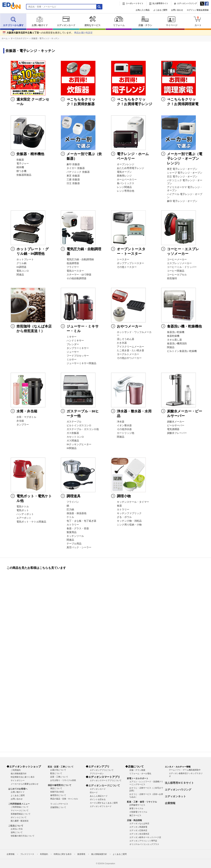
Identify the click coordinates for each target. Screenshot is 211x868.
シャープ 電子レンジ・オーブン (185, 173)
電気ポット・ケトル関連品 (31, 522)
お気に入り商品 (143, 10)
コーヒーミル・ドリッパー (182, 267)
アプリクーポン (97, 774)
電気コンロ (23, 271)
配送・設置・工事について (61, 767)
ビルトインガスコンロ (79, 425)
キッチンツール (75, 536)
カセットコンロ (75, 437)
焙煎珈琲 (172, 278)
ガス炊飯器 (73, 433)
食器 (119, 506)
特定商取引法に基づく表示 (23, 777)
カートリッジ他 (126, 433)
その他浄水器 (124, 429)
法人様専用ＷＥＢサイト (179, 783)
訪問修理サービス (137, 805)
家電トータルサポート (138, 778)
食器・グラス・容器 (78, 528)
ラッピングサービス (59, 804)
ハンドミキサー (75, 341)
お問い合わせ (177, 10)
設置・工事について (59, 777)
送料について (17, 832)
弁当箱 (20, 421)
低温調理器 (73, 263)
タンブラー (23, 425)
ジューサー (73, 352)
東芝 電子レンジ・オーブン (182, 169)
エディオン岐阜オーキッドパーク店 (145, 837)
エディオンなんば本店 (139, 823)
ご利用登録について (20, 807)
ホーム (5, 38)
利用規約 (44, 854)
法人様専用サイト (160, 3)
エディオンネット (175, 796)
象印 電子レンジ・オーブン (182, 201)
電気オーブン (124, 172)
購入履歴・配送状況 (20, 821)
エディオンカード (66, 21)
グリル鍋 (21, 263)
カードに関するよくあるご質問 (104, 803)
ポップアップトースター (130, 263)
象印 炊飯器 (73, 164)
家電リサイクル (136, 808)
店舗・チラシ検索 (137, 770)
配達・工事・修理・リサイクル (142, 802)
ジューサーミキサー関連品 (81, 363)
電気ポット (23, 510)
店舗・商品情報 (134, 820)
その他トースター (127, 267)
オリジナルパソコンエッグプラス (144, 844)
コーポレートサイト (135, 3)
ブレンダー (73, 344)
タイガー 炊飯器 (76, 168)
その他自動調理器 (76, 278)
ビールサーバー (176, 425)
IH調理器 (21, 267)
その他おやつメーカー (129, 358)
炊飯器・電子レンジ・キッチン (45, 38)
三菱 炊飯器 (73, 180)
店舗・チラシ (145, 21)
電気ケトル (23, 507)
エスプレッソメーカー (179, 263)
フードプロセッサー (78, 356)
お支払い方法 (17, 829)
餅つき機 (21, 171)
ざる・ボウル (124, 517)
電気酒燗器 (173, 429)
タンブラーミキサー (78, 348)
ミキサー (72, 337)
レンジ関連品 (124, 187)
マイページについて (20, 810)
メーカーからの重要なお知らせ (25, 784)
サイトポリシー (18, 780)
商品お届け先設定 (83, 33)
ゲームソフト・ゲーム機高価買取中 (185, 770)
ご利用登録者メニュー (19, 804)
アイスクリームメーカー (130, 347)
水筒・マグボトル (26, 417)
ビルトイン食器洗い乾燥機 (182, 351)
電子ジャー (23, 164)
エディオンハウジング (187, 3)
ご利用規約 (16, 770)
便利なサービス (92, 21)
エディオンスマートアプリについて (106, 780)
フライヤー (73, 267)
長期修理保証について (21, 814)
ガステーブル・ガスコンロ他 (83, 429)
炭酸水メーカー (176, 422)
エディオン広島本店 (138, 830)
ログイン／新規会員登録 (198, 10)
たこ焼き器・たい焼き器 (130, 350)
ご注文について (16, 826)
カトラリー (73, 525)
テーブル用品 (74, 544)
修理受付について (58, 795)
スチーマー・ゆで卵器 (79, 275)
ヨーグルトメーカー (128, 354)
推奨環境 (81, 854)
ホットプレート (25, 259)
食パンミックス (126, 183)
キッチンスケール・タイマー (133, 502)
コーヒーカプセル (177, 275)
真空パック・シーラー (79, 547)
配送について (56, 773)
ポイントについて (19, 817)
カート (198, 21)
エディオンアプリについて (102, 770)
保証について (56, 788)
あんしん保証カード (99, 796)
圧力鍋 (70, 509)
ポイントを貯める (98, 799)
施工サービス (135, 815)
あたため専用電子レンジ (130, 168)
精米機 (20, 167)
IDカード (94, 793)
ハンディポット (25, 514)
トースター (123, 259)
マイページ (172, 21)
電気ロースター (75, 271)
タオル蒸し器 (174, 340)
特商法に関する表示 (63, 854)
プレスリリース (27, 854)
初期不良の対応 (57, 792)
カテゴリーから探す (13, 21)
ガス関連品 (73, 441)
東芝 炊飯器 (73, 176)
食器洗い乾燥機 (176, 332)
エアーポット (24, 518)
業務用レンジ (124, 176)
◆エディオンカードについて (103, 786)
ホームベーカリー (127, 180)
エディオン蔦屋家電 (138, 827)
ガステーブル (74, 422)
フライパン (73, 502)
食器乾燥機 (173, 336)
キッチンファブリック (129, 513)
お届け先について (58, 770)
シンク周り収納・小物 (129, 525)
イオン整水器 (124, 425)
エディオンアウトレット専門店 (143, 841)
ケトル (70, 517)
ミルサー (72, 359)
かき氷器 (122, 343)
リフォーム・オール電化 (140, 774)
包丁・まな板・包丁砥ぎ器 (81, 521)
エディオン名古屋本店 (139, 834)
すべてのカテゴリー (20, 38)
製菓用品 (72, 532)
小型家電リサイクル (138, 812)
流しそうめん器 (126, 339)
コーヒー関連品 (176, 271)
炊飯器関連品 (24, 175)
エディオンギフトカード (101, 806)
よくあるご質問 (160, 10)
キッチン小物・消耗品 (129, 521)
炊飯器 (20, 160)
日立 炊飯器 (73, 183)
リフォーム (119, 21)
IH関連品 (72, 448)
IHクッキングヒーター (79, 444)
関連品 (20, 275)
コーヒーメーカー (177, 259)
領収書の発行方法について (23, 836)
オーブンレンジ (126, 164)
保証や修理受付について (60, 785)
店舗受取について (58, 807)
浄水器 (121, 422)
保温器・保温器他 (76, 513)
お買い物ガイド (40, 21)
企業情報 (170, 803)
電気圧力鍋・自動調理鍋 (80, 259)
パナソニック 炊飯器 (78, 172)
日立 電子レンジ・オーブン (182, 177)
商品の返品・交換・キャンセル (64, 799)
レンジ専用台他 (126, 191)
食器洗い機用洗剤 (177, 344)
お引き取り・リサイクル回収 (63, 780)
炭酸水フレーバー (177, 433)
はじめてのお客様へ (18, 789)
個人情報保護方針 (19, 774)
